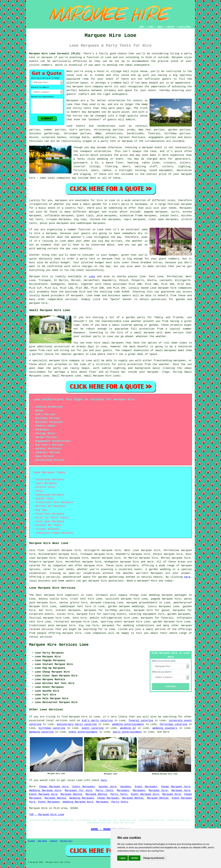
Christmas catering (173, 724)
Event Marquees (84, 787)
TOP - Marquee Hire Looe (47, 815)
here (187, 577)
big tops (80, 219)
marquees (77, 296)
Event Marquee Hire (43, 794)
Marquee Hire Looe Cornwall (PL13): (55, 54)
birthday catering (52, 728)
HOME (142, 27)
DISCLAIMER (184, 27)
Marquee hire (39, 277)
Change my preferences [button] (154, 858)
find (41, 550)
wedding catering (41, 732)
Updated (54, 841)
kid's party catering (97, 721)
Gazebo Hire (107, 787)
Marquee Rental (71, 794)
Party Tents (104, 790)
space (84, 83)
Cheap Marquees (108, 798)
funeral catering (141, 721)
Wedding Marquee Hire (45, 790)
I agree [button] (123, 858)
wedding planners (165, 728)
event (110, 79)
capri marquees (135, 219)
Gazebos (126, 787)
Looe (92, 277)
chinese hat (98, 219)
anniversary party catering (77, 724)
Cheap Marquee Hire (54, 787)
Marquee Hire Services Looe (59, 645)
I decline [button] (134, 858)
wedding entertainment (128, 724)
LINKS (151, 27)
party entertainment (127, 732)
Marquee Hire (158, 790)
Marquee (177, 57)
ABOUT (160, 27)
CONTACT (171, 27)
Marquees (186, 208)
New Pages (42, 841)
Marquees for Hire (78, 790)
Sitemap (31, 841)
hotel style (86, 159)
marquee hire (167, 288)
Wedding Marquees (82, 798)
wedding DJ (128, 728)
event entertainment (83, 732)
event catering (93, 728)
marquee (186, 566)
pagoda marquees (156, 212)
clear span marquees (163, 219)
